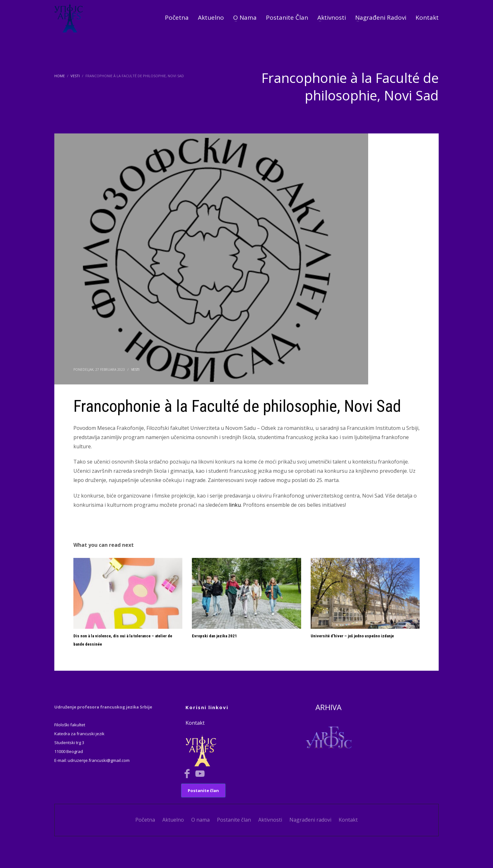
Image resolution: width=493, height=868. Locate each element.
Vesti (135, 370)
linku (235, 505)
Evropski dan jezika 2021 (214, 636)
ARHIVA (328, 707)
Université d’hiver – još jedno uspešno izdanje (352, 636)
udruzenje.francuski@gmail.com (99, 760)
